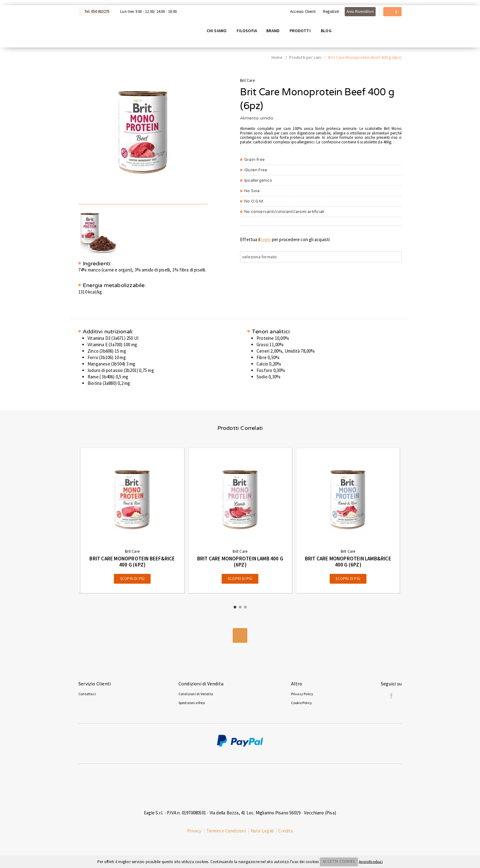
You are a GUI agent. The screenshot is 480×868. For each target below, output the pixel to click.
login (266, 240)
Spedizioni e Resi (192, 704)
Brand (275, 31)
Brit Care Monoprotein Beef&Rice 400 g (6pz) (132, 563)
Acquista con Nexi (20, 2)
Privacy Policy (302, 695)
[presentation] (66, 521)
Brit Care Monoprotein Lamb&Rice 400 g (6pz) (348, 563)
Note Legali (262, 832)
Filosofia (249, 31)
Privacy (194, 832)
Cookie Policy (302, 704)
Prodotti (302, 31)
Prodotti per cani (305, 59)
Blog (328, 31)
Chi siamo (218, 31)
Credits (285, 832)
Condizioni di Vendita (196, 695)
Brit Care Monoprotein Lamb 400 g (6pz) (240, 563)
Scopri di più (132, 580)
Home (277, 59)
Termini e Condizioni (226, 832)
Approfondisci (371, 861)
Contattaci (87, 695)
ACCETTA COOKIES (339, 861)
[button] (235, 608)
